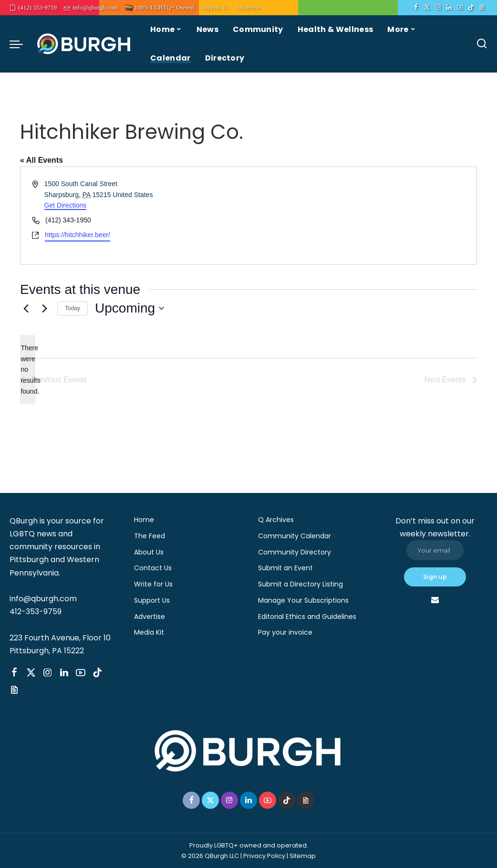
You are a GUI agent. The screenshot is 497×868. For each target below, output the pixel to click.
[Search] (482, 44)
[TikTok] (471, 8)
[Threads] (482, 8)
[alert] (28, 370)
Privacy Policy (264, 856)
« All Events (41, 160)
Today (72, 308)
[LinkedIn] (449, 8)
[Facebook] (416, 8)
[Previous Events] (26, 308)
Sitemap (303, 856)
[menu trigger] (21, 44)
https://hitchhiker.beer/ (78, 235)
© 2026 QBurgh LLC (210, 856)
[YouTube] (460, 8)
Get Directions (66, 205)
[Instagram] (438, 8)
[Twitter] (427, 8)
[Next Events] (44, 308)
